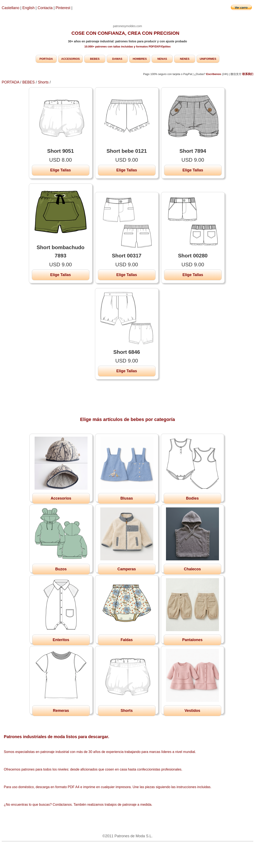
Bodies (192, 498)
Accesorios (61, 498)
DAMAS (117, 59)
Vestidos (192, 711)
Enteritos (61, 640)
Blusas (127, 498)
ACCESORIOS (70, 59)
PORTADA (46, 59)
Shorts (43, 82)
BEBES (95, 59)
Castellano (10, 8)
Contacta (46, 8)
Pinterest (63, 8)
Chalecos (192, 569)
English (29, 8)
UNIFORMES (208, 59)
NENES (185, 59)
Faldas (127, 640)
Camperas (127, 569)
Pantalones (192, 640)
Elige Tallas (61, 170)
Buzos (61, 569)
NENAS (162, 59)
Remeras (61, 711)
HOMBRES (140, 59)
